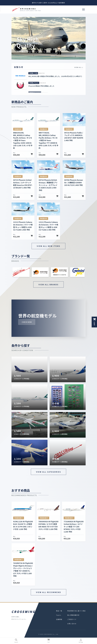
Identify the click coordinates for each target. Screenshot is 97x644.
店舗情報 (59, 619)
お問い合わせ (72, 624)
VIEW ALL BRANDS (48, 284)
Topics (59, 615)
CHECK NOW (27, 322)
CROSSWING (23, 612)
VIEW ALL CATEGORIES (48, 472)
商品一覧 (59, 611)
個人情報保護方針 (73, 615)
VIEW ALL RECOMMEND (48, 592)
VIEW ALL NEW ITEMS (49, 246)
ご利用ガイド (72, 619)
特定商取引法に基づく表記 (76, 611)
